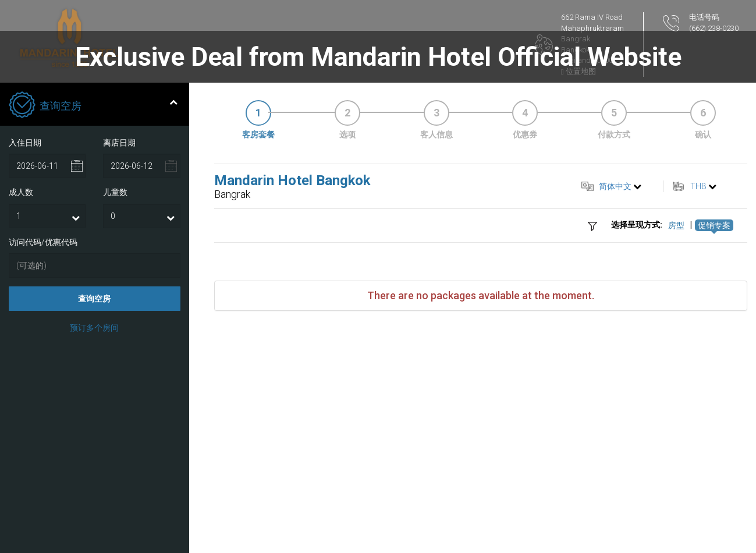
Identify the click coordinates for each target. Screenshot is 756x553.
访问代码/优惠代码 (43, 242)
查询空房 (94, 299)
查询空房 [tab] (93, 106)
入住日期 (25, 143)
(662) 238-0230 (714, 28)
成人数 (21, 192)
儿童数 (115, 192)
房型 (676, 225)
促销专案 (714, 225)
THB (698, 186)
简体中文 (615, 186)
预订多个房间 (94, 328)
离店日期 (119, 143)
